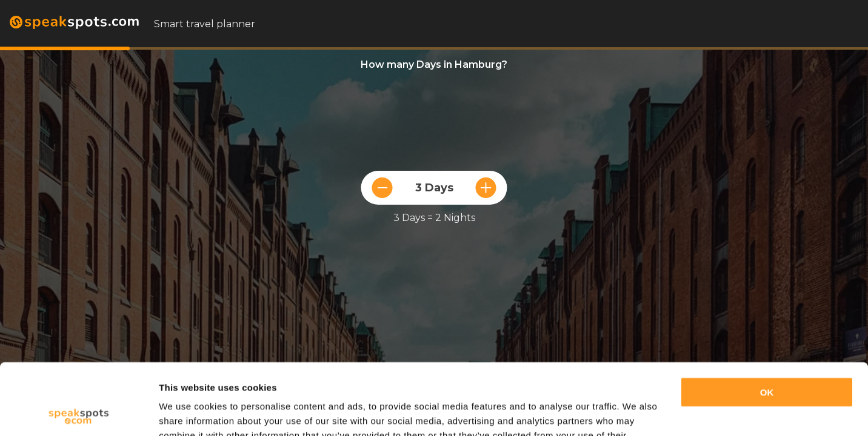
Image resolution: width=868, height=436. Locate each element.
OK (767, 321)
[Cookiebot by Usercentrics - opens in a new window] (78, 412)
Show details (187, 412)
